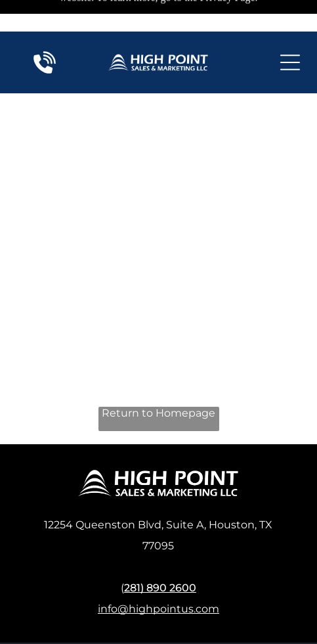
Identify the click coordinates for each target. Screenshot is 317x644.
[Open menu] (290, 31)
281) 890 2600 (160, 543)
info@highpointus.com (158, 564)
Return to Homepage (158, 368)
